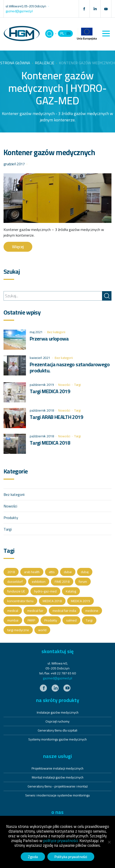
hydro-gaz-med (45, 591)
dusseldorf (15, 582)
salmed (71, 620)
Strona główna (15, 63)
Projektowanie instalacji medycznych (57, 768)
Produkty (11, 518)
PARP (31, 620)
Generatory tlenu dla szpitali (57, 730)
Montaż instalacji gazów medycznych (58, 777)
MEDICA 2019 (80, 601)
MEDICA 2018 (52, 601)
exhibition (39, 582)
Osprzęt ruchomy (57, 721)
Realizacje (45, 63)
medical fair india (64, 611)
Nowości (64, 385)
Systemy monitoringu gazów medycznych (57, 739)
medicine (92, 611)
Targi (78, 385)
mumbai (13, 620)
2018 (11, 572)
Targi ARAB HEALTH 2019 (56, 417)
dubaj (85, 572)
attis (52, 572)
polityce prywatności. (61, 841)
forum (83, 582)
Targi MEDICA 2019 (50, 391)
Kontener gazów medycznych (49, 152)
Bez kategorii (56, 332)
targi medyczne (18, 630)
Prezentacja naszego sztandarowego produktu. (70, 367)
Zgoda (33, 857)
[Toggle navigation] (106, 34)
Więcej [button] (18, 247)
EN (69, 33)
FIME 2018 (62, 582)
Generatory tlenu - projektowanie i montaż (58, 786)
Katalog (71, 591)
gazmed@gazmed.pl (57, 678)
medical (13, 611)
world (42, 630)
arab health (32, 572)
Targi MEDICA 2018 (50, 443)
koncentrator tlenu (20, 601)
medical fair (35, 611)
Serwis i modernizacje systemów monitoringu (57, 795)
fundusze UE (16, 591)
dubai (68, 572)
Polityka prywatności (71, 857)
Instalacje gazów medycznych (58, 712)
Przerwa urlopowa (49, 339)
